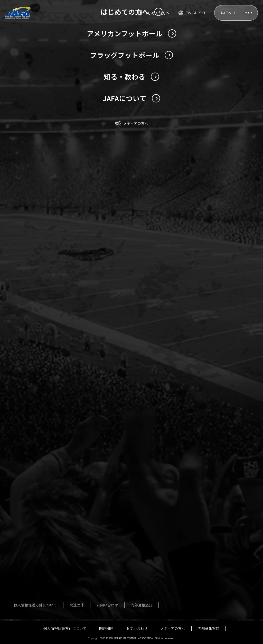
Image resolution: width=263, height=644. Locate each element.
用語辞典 (25, 593)
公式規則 (163, 533)
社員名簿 (215, 543)
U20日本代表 (28, 524)
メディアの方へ (173, 628)
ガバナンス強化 (221, 580)
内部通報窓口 (209, 628)
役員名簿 (215, 533)
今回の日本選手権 (32, 546)
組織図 (214, 552)
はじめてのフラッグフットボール (107, 586)
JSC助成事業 (219, 589)
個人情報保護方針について (65, 628)
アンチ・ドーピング (172, 552)
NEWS (32, 423)
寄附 (212, 607)
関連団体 (106, 628)
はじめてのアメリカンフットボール (37, 581)
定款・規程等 (219, 524)
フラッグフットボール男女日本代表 (105, 527)
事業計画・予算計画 (224, 561)
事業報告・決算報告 (224, 570)
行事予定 (215, 598)
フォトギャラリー (103, 561)
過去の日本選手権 (32, 556)
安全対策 (163, 515)
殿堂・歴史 (165, 543)
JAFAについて (219, 515)
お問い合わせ (137, 628)
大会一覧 (96, 552)
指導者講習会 (166, 524)
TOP (14, 423)
